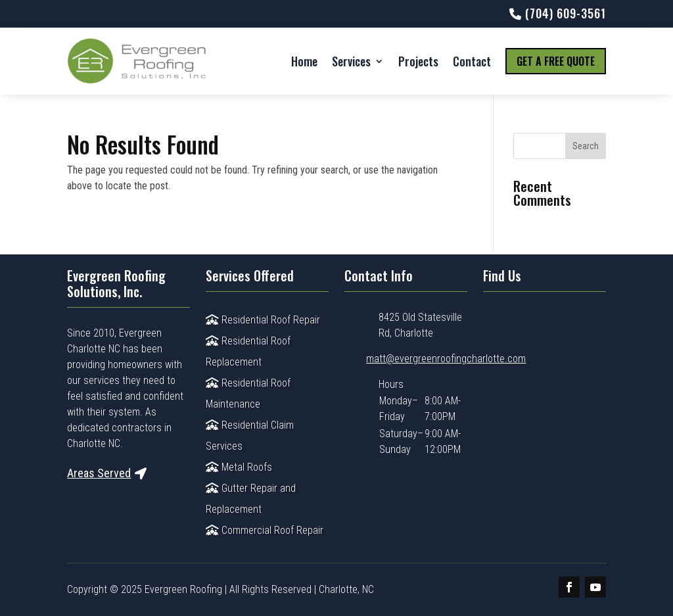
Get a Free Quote (556, 61)
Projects (418, 61)
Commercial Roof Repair (265, 530)
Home (304, 61)
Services (351, 61)
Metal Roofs (239, 467)
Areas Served (99, 473)
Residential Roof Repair (263, 320)
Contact (472, 61)
